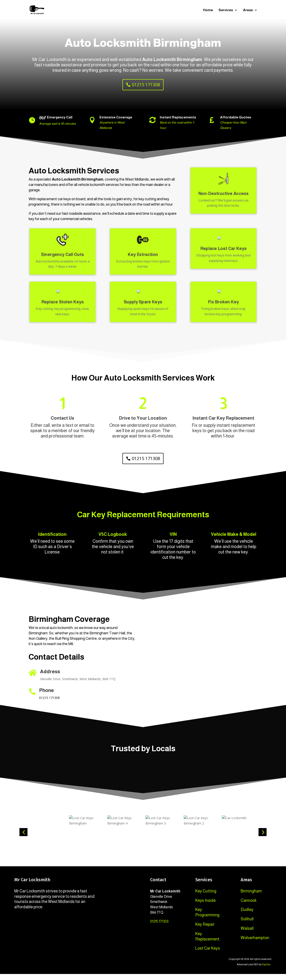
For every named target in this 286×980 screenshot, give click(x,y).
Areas (248, 10)
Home (208, 10)
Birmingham (251, 897)
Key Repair (205, 930)
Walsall (247, 934)
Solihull (247, 925)
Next (263, 838)
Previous (23, 838)
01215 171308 (146, 85)
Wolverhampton (255, 944)
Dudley (247, 916)
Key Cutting (206, 897)
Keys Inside (205, 906)
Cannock (249, 906)
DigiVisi (266, 970)
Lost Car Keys (208, 954)
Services (226, 10)
